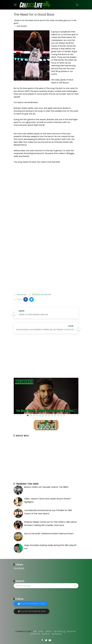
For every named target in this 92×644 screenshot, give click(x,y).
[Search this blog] (46, 586)
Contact (49, 632)
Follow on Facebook (33, 611)
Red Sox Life (71, 632)
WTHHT (41, 632)
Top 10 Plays (58, 632)
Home (35, 632)
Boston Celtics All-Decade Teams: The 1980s (46, 487)
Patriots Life (35, 634)
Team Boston (56, 634)
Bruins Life (46, 634)
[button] (26, 299)
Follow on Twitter (32, 604)
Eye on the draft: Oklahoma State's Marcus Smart (49, 534)
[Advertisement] (46, 271)
